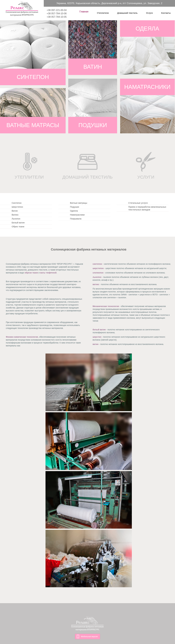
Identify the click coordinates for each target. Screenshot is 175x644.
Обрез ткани (18, 227)
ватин (96, 344)
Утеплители (103, 13)
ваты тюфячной (48, 273)
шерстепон (98, 268)
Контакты (166, 13)
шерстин (97, 337)
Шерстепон (17, 207)
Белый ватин (18, 223)
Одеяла (74, 211)
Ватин (15, 211)
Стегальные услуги (138, 203)
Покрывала (76, 219)
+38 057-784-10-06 (57, 13)
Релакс (22, 8)
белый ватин (99, 330)
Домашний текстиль (127, 13)
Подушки (75, 207)
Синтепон (17, 203)
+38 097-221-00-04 (57, 10)
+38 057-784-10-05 (57, 17)
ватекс (96, 284)
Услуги (149, 13)
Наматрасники (77, 215)
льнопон (97, 277)
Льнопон (16, 219)
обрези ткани (31, 273)
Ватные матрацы (79, 203)
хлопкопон (98, 273)
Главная (84, 12)
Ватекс (15, 215)
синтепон (97, 264)
